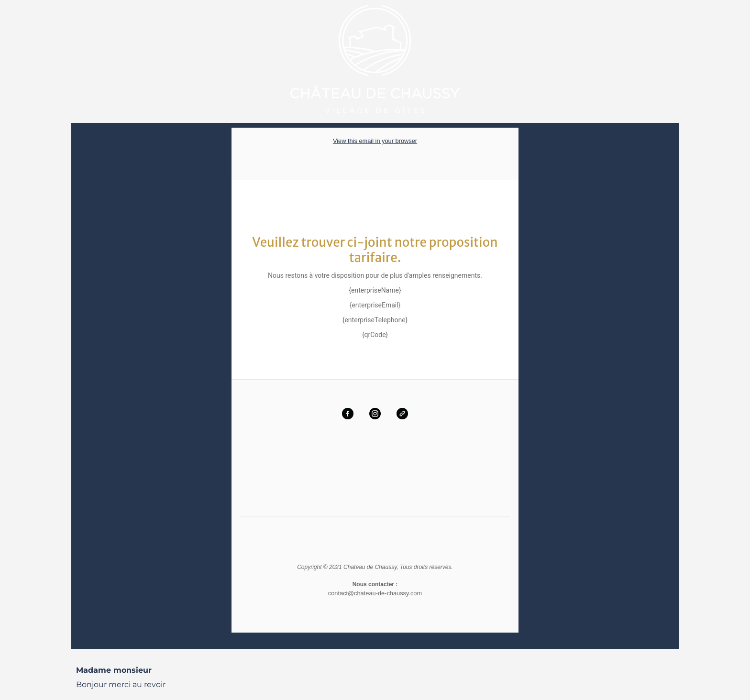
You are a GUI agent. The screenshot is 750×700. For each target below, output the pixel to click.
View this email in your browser (375, 141)
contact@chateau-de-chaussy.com (375, 592)
